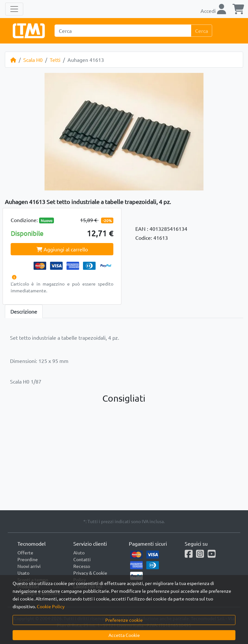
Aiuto (79, 552)
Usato (23, 573)
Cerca (201, 31)
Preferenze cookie (124, 620)
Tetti (55, 60)
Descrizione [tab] (24, 311)
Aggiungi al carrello (62, 249)
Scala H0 (33, 60)
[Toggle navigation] (14, 9)
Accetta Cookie (124, 635)
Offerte (25, 552)
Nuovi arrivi (29, 566)
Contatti (82, 559)
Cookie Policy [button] (51, 606)
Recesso (82, 566)
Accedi (213, 11)
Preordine (28, 559)
